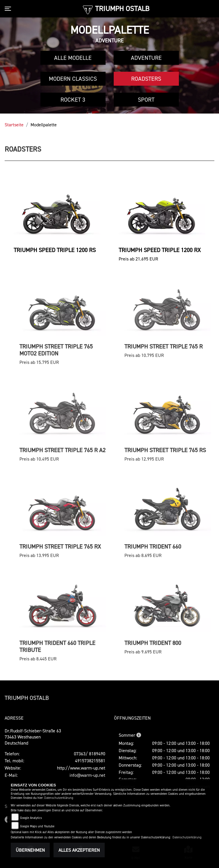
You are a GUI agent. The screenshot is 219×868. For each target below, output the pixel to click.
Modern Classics (73, 79)
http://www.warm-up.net (81, 768)
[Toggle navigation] (9, 9)
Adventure (146, 58)
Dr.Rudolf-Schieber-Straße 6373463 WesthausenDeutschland (33, 737)
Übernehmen (30, 850)
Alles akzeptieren (79, 850)
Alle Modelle (73, 58)
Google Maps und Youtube (37, 826)
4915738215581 (90, 761)
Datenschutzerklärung (59, 798)
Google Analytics (31, 818)
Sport (146, 100)
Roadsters (146, 79)
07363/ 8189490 (90, 754)
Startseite (14, 125)
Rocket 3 (73, 100)
